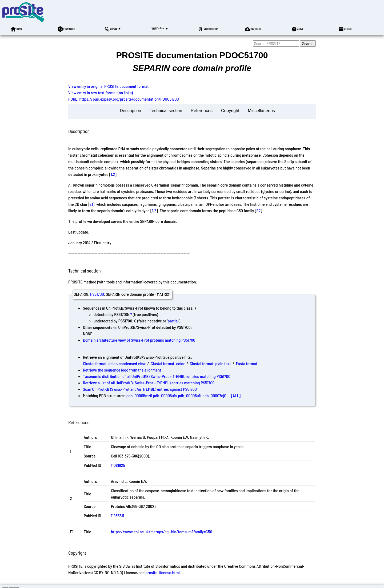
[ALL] (236, 395)
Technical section (166, 111)
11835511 (118, 516)
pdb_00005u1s (165, 395)
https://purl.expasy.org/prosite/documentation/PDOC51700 (129, 99)
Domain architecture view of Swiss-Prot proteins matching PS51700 (139, 340)
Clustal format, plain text (210, 363)
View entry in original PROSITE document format (108, 86)
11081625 (118, 465)
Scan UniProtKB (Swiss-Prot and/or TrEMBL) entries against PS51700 (140, 389)
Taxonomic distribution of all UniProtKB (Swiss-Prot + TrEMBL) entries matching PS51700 (157, 376)
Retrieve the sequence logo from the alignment (122, 370)
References (202, 111)
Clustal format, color (168, 363)
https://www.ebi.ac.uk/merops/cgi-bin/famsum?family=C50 (162, 532)
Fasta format (247, 363)
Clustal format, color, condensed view (114, 363)
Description (130, 111)
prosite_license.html (162, 572)
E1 (91, 204)
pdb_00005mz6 (139, 395)
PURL (73, 99)
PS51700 (97, 294)
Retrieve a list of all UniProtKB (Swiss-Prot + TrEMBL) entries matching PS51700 (149, 383)
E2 (258, 210)
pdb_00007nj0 (214, 395)
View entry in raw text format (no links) (101, 92)
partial (173, 321)
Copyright (230, 111)
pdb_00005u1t (190, 395)
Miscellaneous (261, 111)
